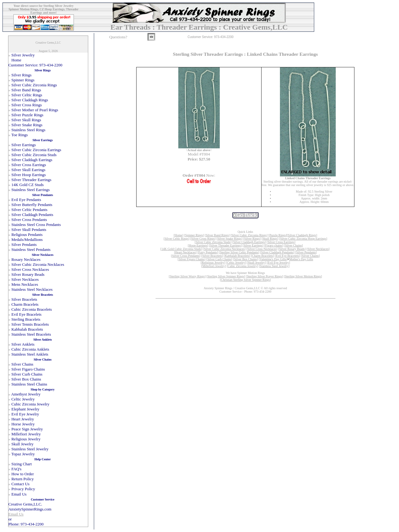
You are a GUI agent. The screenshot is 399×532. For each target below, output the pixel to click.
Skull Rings (270, 239)
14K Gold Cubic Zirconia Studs (181, 249)
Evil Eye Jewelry (278, 263)
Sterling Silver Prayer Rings (264, 276)
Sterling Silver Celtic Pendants (239, 252)
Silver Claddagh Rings (302, 235)
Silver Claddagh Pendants (277, 252)
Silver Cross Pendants (186, 256)
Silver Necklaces (318, 249)
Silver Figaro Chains (192, 259)
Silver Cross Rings (203, 239)
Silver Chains (293, 245)
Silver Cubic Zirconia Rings (249, 235)
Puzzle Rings (278, 235)
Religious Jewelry (213, 263)
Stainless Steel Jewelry (274, 266)
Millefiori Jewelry (214, 266)
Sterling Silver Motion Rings (303, 276)
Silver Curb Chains (219, 259)
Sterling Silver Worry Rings (187, 276)
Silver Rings (252, 239)
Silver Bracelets (212, 256)
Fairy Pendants (208, 252)
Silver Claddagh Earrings (249, 242)
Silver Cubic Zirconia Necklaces (224, 249)
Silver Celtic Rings (176, 239)
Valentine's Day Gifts (273, 259)
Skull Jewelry (256, 263)
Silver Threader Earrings (226, 245)
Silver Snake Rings (229, 239)
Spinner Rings (194, 235)
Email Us (16, 514)
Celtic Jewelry (236, 263)
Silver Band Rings (217, 235)
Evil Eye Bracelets (287, 256)
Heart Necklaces (185, 252)
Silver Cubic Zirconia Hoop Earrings (303, 239)
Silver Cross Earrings (281, 242)
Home (178, 235)
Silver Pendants (306, 252)
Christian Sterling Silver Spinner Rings (245, 280)
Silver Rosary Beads (292, 249)
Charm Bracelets (263, 256)
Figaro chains (274, 245)
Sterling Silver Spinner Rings (226, 276)
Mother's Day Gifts (301, 259)
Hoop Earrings (198, 245)
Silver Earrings (253, 245)
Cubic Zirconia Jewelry (243, 266)
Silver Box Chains (245, 259)
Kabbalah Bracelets (237, 256)
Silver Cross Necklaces (262, 249)
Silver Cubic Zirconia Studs (213, 242)
